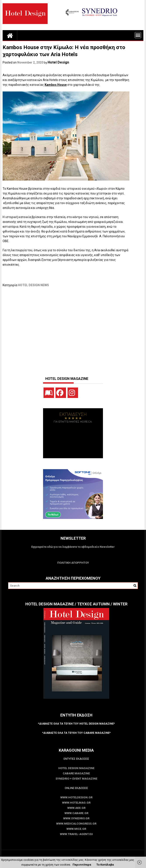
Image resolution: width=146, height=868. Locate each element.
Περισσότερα (82, 865)
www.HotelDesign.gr (76, 797)
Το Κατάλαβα (105, 865)
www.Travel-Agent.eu (76, 834)
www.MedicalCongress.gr (76, 824)
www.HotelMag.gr (76, 803)
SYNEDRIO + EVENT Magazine (76, 779)
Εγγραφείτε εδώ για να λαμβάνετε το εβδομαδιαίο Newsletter (73, 547)
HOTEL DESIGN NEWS (33, 285)
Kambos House (56, 85)
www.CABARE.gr (76, 813)
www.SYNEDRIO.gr (76, 818)
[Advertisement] (74, 329)
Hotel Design (58, 62)
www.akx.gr (76, 808)
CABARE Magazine (76, 773)
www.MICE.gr (76, 829)
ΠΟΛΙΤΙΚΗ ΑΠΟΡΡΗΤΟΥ (73, 563)
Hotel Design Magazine (76, 768)
